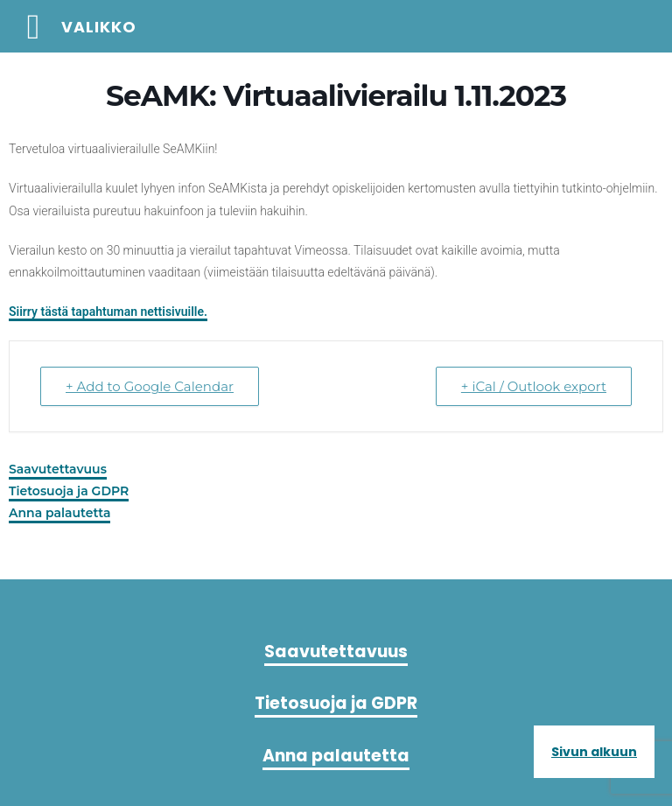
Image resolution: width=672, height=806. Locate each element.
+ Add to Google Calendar (150, 386)
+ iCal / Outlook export (534, 386)
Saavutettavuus (58, 469)
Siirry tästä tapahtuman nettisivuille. (108, 312)
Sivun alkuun (594, 752)
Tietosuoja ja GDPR (69, 491)
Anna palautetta (59, 513)
